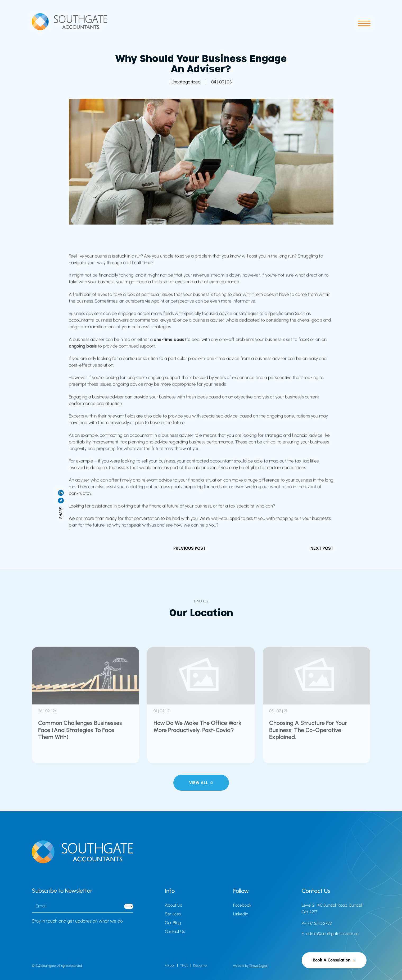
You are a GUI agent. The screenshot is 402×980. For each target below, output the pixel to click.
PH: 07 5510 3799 (317, 923)
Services (173, 914)
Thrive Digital (258, 966)
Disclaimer (200, 965)
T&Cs (184, 965)
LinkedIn (241, 914)
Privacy (170, 965)
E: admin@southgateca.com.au (330, 934)
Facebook (242, 905)
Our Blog (173, 923)
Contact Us (175, 931)
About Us (173, 905)
